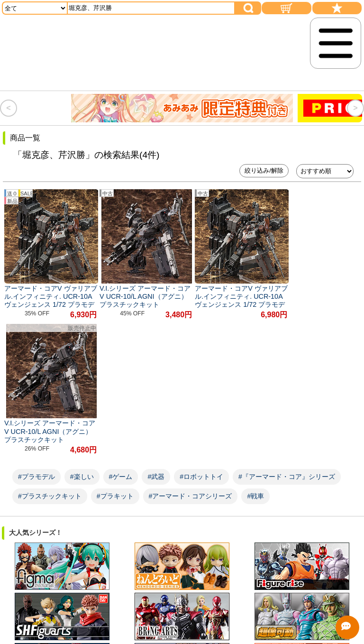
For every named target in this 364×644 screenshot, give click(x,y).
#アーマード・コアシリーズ (191, 354)
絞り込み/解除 (264, 170)
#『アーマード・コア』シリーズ (287, 335)
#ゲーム (121, 335)
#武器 (156, 335)
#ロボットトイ (201, 335)
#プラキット (115, 354)
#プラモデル (36, 335)
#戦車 (255, 354)
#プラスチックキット (50, 354)
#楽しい (82, 335)
